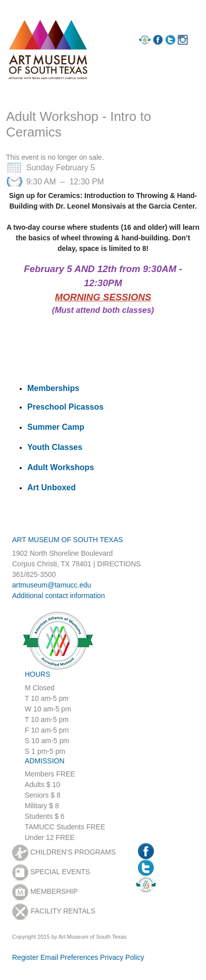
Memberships (53, 388)
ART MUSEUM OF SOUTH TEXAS (67, 540)
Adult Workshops (61, 467)
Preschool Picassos (65, 407)
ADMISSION (45, 761)
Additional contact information (59, 596)
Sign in (68, 8)
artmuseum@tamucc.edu (52, 585)
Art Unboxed (51, 487)
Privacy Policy (122, 957)
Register (28, 8)
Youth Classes (55, 447)
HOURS (38, 674)
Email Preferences (69, 957)
